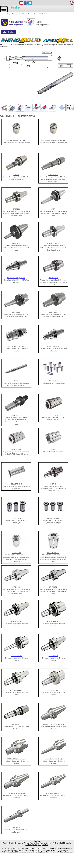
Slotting (34, 14)
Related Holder (8, 32)
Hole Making (40, 843)
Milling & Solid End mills (21, 14)
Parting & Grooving (16, 843)
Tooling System (31, 845)
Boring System (43, 845)
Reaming (49, 843)
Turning (6, 843)
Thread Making (29, 843)
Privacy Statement (63, 850)
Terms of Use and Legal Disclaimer (42, 850)
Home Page (16, 7)
